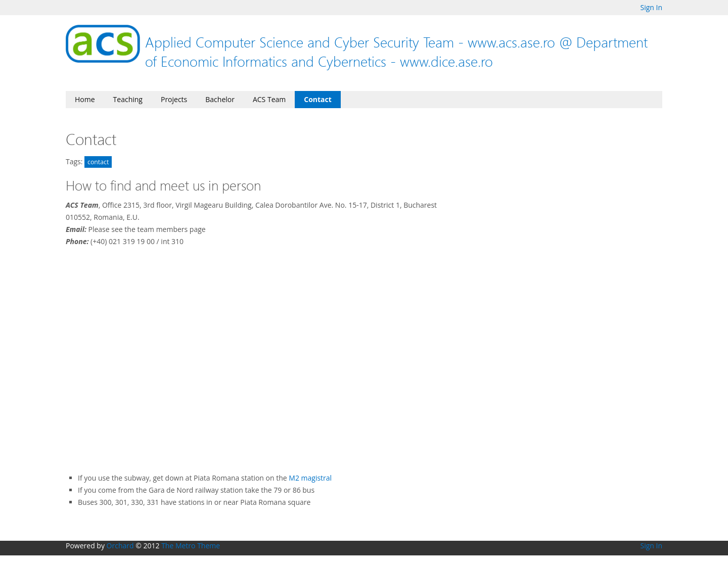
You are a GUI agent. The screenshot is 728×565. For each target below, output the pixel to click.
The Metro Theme (191, 546)
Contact (318, 99)
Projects (174, 99)
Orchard (120, 546)
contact (98, 162)
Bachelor (220, 99)
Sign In (651, 7)
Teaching (128, 99)
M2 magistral (310, 478)
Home (85, 99)
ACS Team (269, 99)
